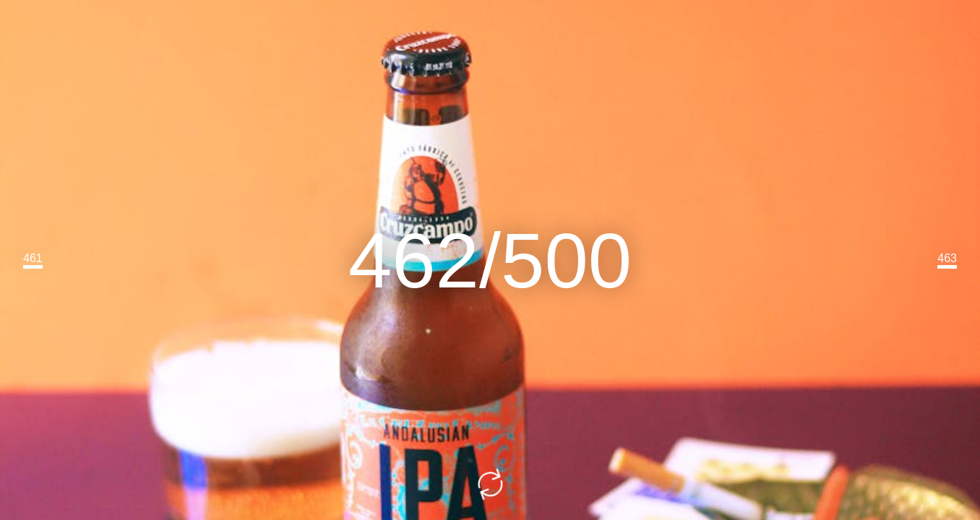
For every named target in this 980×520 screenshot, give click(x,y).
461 (33, 258)
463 (947, 258)
